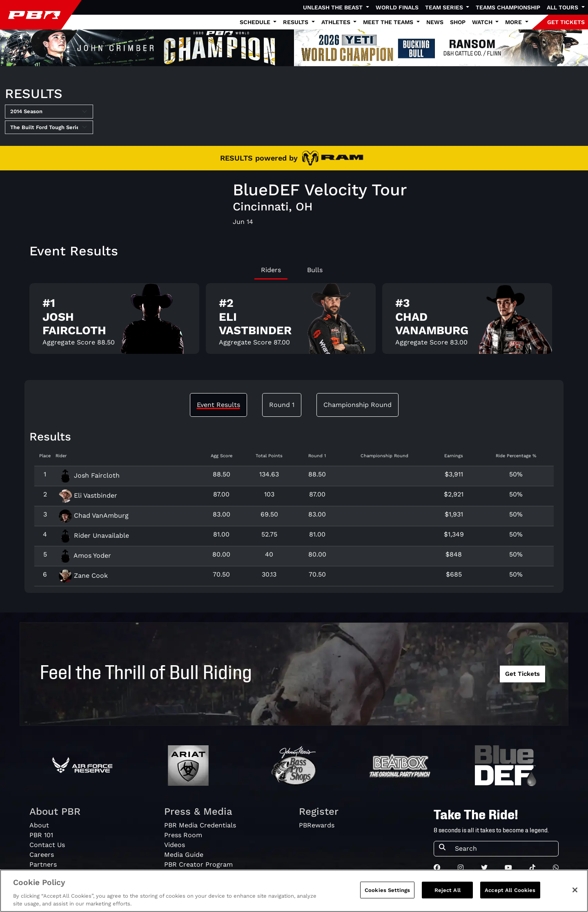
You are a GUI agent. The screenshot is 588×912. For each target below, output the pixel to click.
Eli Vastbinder (88, 495)
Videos (175, 845)
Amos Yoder (85, 555)
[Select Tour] (49, 127)
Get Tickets (522, 674)
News (435, 22)
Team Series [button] (445, 7)
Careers (42, 855)
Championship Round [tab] (357, 405)
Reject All (448, 897)
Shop (458, 22)
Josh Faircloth (89, 475)
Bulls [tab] (315, 270)
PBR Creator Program (198, 864)
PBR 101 (41, 835)
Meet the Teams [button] (389, 22)
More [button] (514, 22)
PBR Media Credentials (200, 825)
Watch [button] (483, 22)
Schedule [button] (256, 22)
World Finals (397, 7)
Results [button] (296, 22)
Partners (43, 864)
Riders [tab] (271, 270)
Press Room (183, 835)
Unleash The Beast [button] (334, 7)
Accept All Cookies (510, 897)
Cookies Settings (387, 897)
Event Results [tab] (218, 405)
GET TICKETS (566, 22)
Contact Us (47, 845)
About (39, 825)
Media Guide (184, 855)
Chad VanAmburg (94, 515)
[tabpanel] (294, 322)
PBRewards (317, 825)
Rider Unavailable (94, 535)
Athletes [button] (337, 22)
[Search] (504, 849)
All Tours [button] (563, 7)
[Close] (575, 897)
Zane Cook (83, 576)
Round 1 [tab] (282, 405)
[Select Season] (49, 112)
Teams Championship (508, 7)
